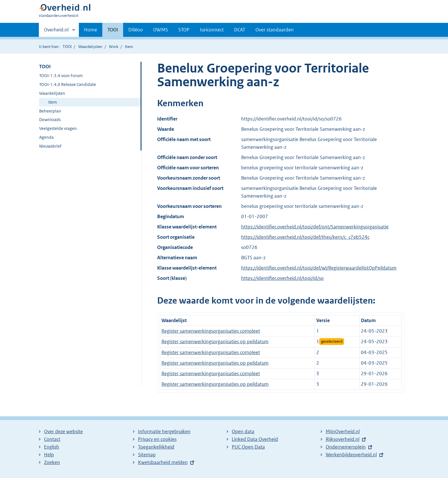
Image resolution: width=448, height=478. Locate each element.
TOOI (113, 30)
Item (53, 102)
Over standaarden (275, 30)
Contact (52, 439)
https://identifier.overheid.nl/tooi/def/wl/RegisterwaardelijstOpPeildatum (319, 268)
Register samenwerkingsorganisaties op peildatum (215, 342)
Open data (243, 431)
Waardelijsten (90, 47)
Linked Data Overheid (255, 439)
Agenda (46, 137)
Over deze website (63, 431)
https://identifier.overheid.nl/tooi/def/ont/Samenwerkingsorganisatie (315, 227)
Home (91, 30)
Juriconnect (212, 30)
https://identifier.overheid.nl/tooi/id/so (282, 278)
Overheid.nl (56, 31)
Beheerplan (50, 111)
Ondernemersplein (346, 447)
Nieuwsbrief (50, 146)
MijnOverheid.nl (343, 431)
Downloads (50, 119)
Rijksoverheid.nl (343, 439)
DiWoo (136, 30)
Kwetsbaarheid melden (163, 462)
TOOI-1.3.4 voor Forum (61, 76)
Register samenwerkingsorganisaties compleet (211, 331)
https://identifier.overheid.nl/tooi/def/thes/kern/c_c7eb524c (305, 237)
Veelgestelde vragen (58, 128)
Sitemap (147, 455)
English (52, 447)
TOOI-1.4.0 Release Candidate (68, 84)
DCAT (240, 30)
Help (49, 455)
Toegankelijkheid (156, 447)
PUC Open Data (248, 447)
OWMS (161, 30)
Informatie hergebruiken (164, 431)
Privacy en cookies (157, 439)
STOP (184, 30)
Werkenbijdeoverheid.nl (351, 455)
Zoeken (52, 462)
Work (114, 47)
